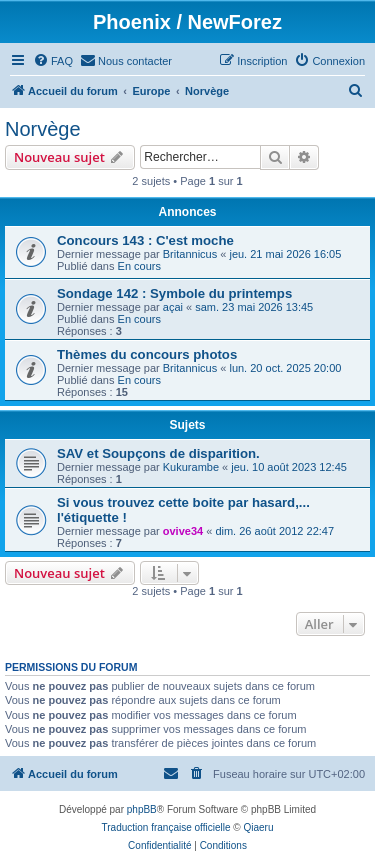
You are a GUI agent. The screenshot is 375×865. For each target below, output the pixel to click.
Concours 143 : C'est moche (145, 240)
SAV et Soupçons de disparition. (158, 453)
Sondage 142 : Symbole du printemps (174, 293)
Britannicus (190, 254)
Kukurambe (191, 467)
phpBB (142, 809)
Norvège (43, 129)
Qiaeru (258, 827)
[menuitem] (53, 61)
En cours (139, 266)
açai (173, 307)
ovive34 (183, 531)
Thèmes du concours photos (147, 354)
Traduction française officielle (166, 827)
